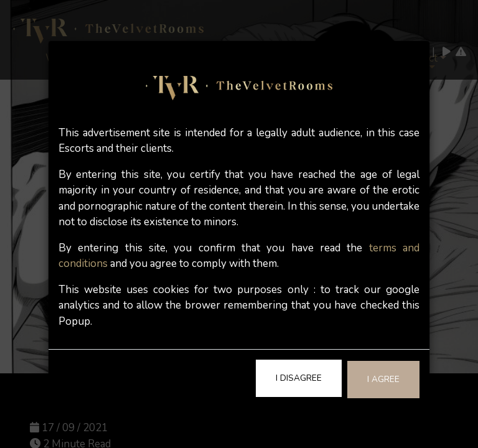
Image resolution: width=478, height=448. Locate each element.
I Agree (383, 379)
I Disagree (299, 378)
